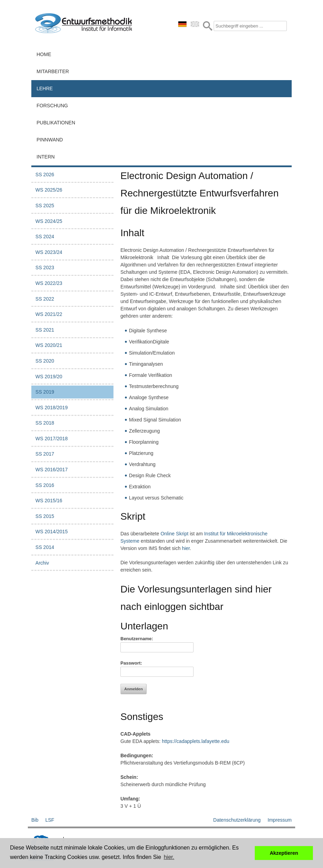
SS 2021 (45, 330)
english (195, 24)
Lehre (45, 88)
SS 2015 (45, 516)
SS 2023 (45, 268)
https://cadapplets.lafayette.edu (196, 741)
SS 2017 (45, 454)
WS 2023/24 (49, 252)
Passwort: (131, 663)
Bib (35, 820)
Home (44, 54)
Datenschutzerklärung (237, 820)
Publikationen (56, 123)
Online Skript (174, 534)
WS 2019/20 (49, 377)
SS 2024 (45, 237)
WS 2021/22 (49, 314)
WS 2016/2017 (52, 470)
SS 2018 (45, 423)
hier (186, 548)
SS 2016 (45, 485)
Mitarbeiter (53, 71)
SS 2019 (45, 392)
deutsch (182, 24)
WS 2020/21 (49, 345)
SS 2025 (45, 206)
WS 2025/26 (49, 190)
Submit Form (208, 26)
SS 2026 (45, 175)
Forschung (52, 106)
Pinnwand (50, 140)
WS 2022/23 (49, 283)
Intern (46, 157)
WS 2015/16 (49, 501)
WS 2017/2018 (52, 439)
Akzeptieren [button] (284, 853)
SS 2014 (45, 547)
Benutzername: (137, 639)
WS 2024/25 (49, 221)
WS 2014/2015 (52, 532)
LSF (50, 820)
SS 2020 (45, 361)
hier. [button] (169, 857)
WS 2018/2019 (52, 408)
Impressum (280, 820)
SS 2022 (45, 299)
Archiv (42, 563)
